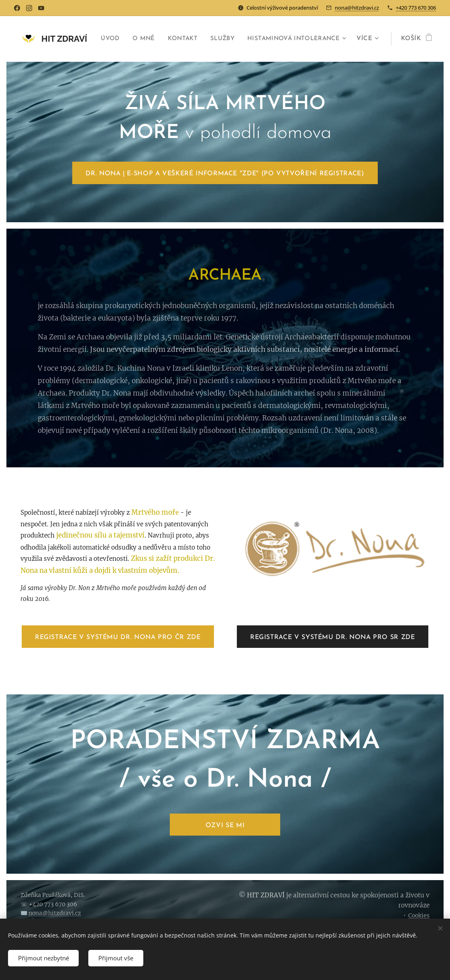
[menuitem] (210, 39)
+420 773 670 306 (416, 8)
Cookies (419, 915)
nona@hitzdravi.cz (357, 8)
